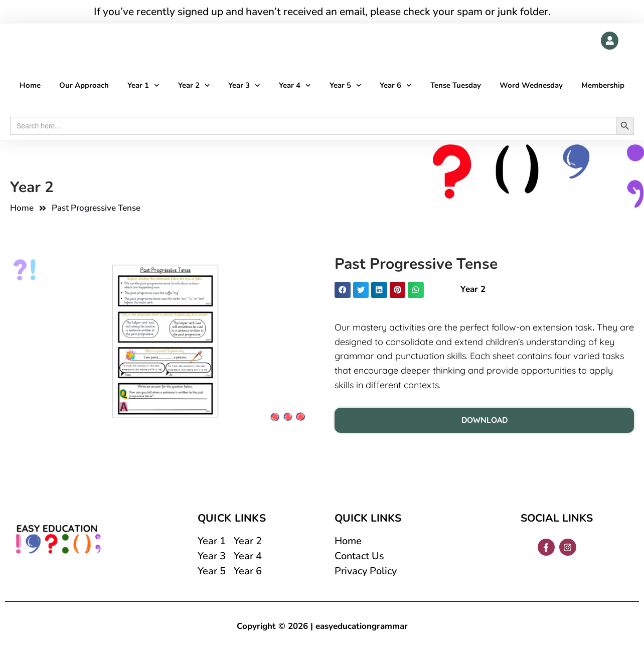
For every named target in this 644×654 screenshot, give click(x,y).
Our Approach (84, 86)
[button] (343, 290)
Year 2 (194, 86)
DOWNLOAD (485, 420)
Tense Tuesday (456, 86)
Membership (603, 86)
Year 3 (244, 86)
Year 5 (346, 86)
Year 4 (295, 86)
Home (30, 86)
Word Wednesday (531, 86)
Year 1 (143, 86)
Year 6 (396, 86)
